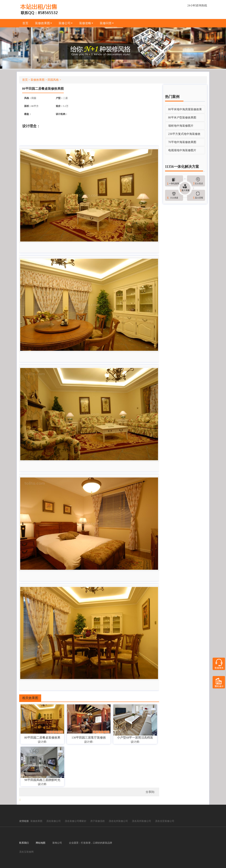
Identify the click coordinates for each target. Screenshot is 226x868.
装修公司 (66, 23)
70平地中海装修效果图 (182, 142)
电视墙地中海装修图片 (182, 151)
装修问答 (108, 23)
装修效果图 (44, 23)
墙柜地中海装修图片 (181, 126)
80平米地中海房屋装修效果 (185, 110)
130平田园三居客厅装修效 (89, 738)
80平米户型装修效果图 (182, 118)
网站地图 (41, 843)
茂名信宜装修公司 (165, 821)
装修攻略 (87, 23)
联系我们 (24, 843)
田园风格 (53, 80)
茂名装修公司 (54, 821)
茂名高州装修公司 (141, 821)
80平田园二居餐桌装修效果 (42, 738)
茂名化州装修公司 (118, 821)
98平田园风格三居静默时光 (42, 780)
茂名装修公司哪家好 (76, 821)
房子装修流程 (98, 821)
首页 (26, 23)
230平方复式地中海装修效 (184, 134)
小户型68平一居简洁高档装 (135, 738)
